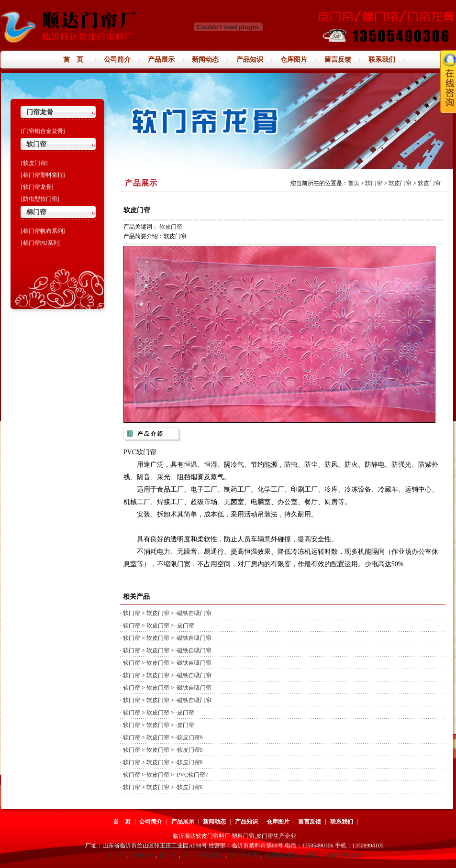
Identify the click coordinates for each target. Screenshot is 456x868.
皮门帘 (186, 626)
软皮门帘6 (190, 787)
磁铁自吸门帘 (194, 613)
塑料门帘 (142, 855)
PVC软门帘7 (193, 775)
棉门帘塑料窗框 (203, 855)
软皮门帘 (400, 183)
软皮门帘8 (190, 762)
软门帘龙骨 (244, 855)
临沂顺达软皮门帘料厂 (293, 855)
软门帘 (36, 144)
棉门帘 (36, 212)
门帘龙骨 (40, 112)
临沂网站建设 (345, 855)
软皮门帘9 (190, 737)
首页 (354, 183)
